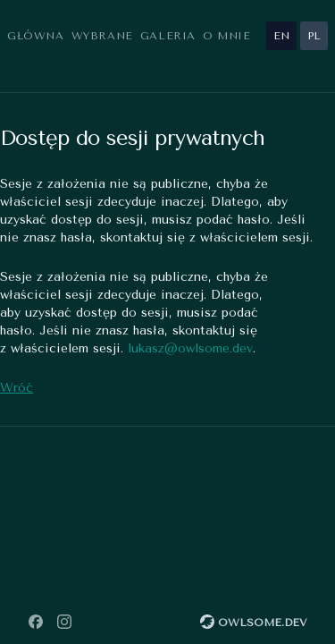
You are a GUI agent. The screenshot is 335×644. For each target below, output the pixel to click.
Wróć (17, 388)
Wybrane (102, 36)
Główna (36, 36)
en (281, 36)
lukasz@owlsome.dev (190, 348)
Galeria (168, 36)
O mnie (227, 36)
